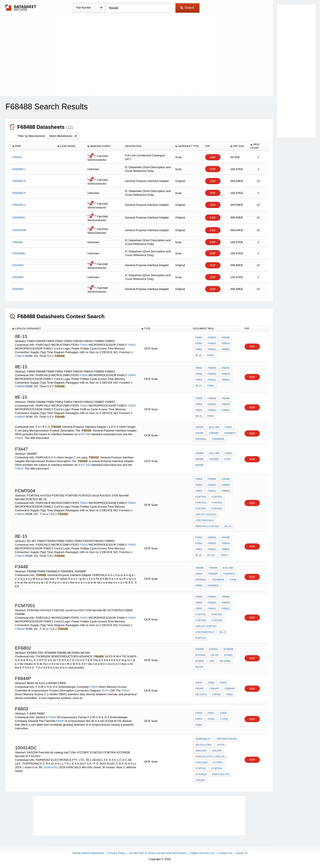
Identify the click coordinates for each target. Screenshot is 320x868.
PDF (213, 157)
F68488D (214, 459)
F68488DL (201, 439)
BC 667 (211, 555)
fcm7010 (201, 503)
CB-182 (215, 655)
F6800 (84, 345)
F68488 (226, 337)
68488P (199, 465)
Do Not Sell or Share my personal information (158, 853)
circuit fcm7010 (206, 514)
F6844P (200, 688)
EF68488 (228, 649)
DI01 (212, 661)
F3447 (228, 459)
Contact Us (225, 853)
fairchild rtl (221, 774)
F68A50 (212, 343)
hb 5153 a (201, 694)
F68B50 (226, 343)
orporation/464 (227, 739)
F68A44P (214, 688)
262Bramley (51, 767)
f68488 (216, 694)
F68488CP (230, 433)
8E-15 (198, 355)
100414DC (201, 751)
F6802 (223, 713)
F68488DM (218, 439)
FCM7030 (201, 508)
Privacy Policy (117, 853)
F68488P (214, 433)
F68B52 (226, 349)
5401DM (217, 751)
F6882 (199, 725)
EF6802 (228, 655)
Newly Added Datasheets (88, 853)
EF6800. (213, 649)
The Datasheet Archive (21, 8)
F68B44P (230, 688)
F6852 (199, 349)
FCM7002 (217, 503)
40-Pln (106, 691)
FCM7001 (217, 497)
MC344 (199, 667)
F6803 (199, 719)
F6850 (199, 343)
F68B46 (20, 356)
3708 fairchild (205, 520)
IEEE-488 (84, 434)
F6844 (94, 687)
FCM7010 (201, 768)
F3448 (233, 580)
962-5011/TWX (203, 745)
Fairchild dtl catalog (210, 756)
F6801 (211, 713)
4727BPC (218, 762)
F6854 (211, 355)
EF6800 (200, 661)
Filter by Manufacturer (31, 136)
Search (187, 8)
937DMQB (201, 774)
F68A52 (212, 349)
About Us (242, 853)
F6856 (229, 694)
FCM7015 (217, 508)
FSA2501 (200, 780)
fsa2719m (201, 762)
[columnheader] (32, 146)
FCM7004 (201, 497)
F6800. (19, 438)
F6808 (211, 719)
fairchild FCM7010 (207, 526)
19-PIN (221, 745)
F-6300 (224, 719)
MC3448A (225, 661)
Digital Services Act (202, 853)
